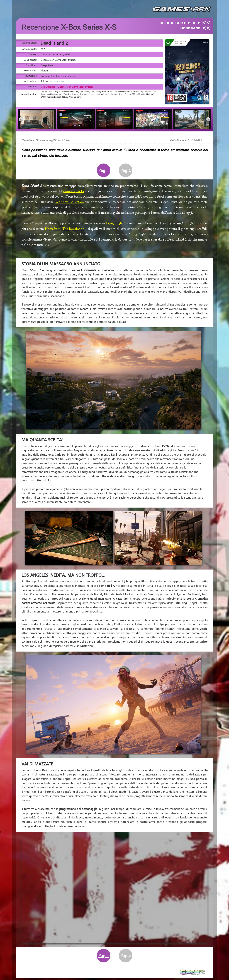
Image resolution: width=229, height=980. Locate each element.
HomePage (190, 28)
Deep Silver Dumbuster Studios (75, 87)
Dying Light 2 (116, 223)
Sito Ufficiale (48, 87)
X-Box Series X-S (180, 23)
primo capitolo (73, 191)
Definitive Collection (69, 202)
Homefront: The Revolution (65, 229)
